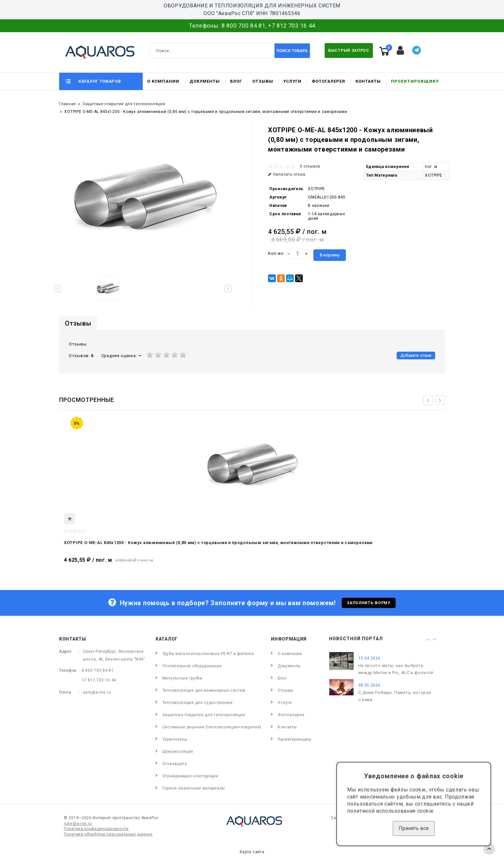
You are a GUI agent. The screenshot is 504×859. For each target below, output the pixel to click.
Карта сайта (252, 852)
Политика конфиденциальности (96, 829)
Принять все (414, 828)
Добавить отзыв (416, 356)
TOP (489, 849)
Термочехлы (175, 739)
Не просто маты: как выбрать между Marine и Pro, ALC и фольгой (396, 669)
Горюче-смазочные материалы (194, 788)
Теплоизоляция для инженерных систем (204, 690)
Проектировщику (415, 81)
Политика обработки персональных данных (108, 834)
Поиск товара (292, 51)
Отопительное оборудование (192, 666)
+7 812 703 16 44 (292, 26)
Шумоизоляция (178, 752)
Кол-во (276, 253)
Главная (67, 104)
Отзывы (263, 81)
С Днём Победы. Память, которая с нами (395, 696)
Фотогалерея (328, 81)
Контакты (368, 81)
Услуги (292, 81)
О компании (163, 81)
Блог (236, 81)
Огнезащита (175, 764)
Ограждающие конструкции (190, 776)
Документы (205, 81)
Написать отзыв (287, 174)
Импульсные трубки (182, 678)
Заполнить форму (369, 603)
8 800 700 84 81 (243, 26)
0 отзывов (310, 166)
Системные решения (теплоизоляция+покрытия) (212, 727)
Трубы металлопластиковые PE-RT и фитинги (208, 654)
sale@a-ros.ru (97, 692)
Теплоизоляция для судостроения (198, 703)
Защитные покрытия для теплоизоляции (124, 104)
